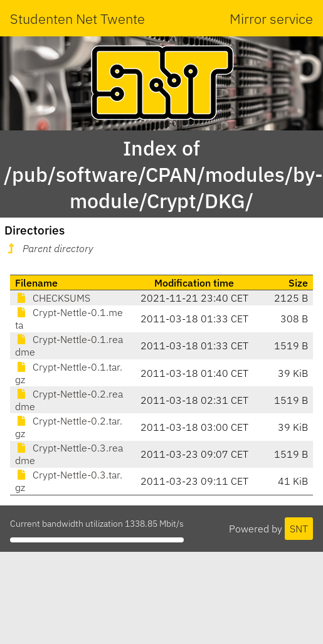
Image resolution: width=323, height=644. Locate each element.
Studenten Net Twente (77, 18)
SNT (299, 529)
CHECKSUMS (53, 298)
